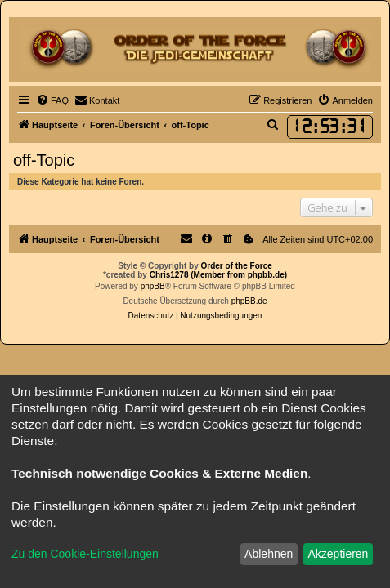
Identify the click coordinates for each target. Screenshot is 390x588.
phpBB (153, 286)
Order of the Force (237, 266)
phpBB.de (249, 301)
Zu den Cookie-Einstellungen (85, 554)
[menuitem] (52, 100)
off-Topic (44, 160)
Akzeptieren (338, 554)
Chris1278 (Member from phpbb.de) (218, 275)
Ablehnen (269, 554)
